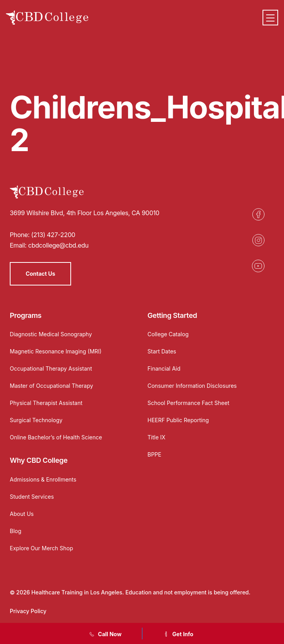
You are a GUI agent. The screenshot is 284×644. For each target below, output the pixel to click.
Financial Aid (164, 368)
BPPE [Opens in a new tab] (155, 454)
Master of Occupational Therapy (51, 386)
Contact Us (41, 274)
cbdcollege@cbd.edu (58, 245)
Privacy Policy (28, 611)
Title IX (157, 437)
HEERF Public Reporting (178, 420)
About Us (22, 514)
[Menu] (270, 18)
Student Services (32, 497)
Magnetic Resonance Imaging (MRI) (56, 351)
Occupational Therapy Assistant (51, 368)
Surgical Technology (36, 420)
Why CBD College (39, 460)
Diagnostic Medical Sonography (51, 334)
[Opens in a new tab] (258, 214)
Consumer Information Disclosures (192, 386)
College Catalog (168, 334)
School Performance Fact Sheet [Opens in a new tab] (189, 403)
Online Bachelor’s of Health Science (56, 437)
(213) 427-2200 (53, 235)
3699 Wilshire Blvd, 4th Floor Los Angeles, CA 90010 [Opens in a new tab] (85, 213)
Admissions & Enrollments (43, 479)
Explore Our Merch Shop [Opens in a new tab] (41, 548)
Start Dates (162, 351)
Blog (16, 531)
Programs (26, 315)
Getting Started (172, 315)
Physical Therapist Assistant (46, 403)
